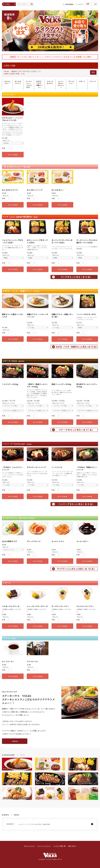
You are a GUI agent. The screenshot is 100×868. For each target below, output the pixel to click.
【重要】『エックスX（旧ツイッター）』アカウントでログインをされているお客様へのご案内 (50, 57)
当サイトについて (29, 846)
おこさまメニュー (18, 82)
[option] (50, 31)
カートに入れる (13, 155)
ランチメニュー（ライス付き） (29, 84)
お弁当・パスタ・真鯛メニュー (39, 84)
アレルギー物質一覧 (59, 846)
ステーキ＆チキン (50, 82)
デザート (82, 81)
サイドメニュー (71, 82)
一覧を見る (15, 741)
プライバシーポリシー (44, 846)
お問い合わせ (72, 846)
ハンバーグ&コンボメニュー (61, 84)
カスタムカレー (7, 82)
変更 (93, 72)
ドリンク (93, 81)
